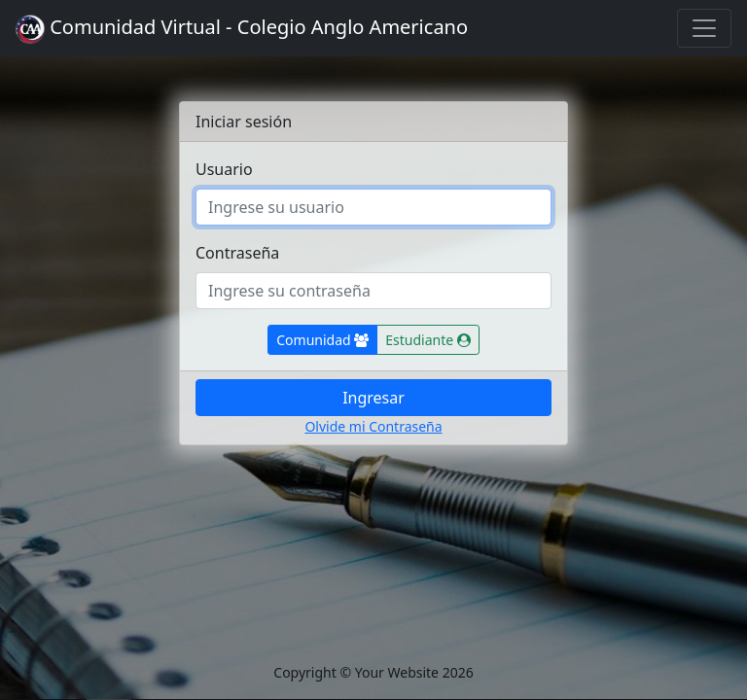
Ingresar (373, 398)
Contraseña (237, 253)
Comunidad (327, 339)
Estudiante (432, 339)
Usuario (224, 169)
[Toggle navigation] (704, 28)
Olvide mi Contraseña (373, 426)
